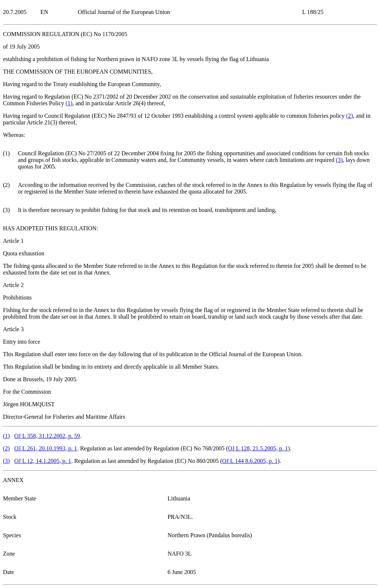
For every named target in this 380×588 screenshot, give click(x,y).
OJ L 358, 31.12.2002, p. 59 (47, 436)
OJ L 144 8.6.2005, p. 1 (250, 461)
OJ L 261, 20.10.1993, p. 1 (46, 448)
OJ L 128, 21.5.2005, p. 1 (258, 448)
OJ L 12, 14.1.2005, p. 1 (43, 461)
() (69, 103)
